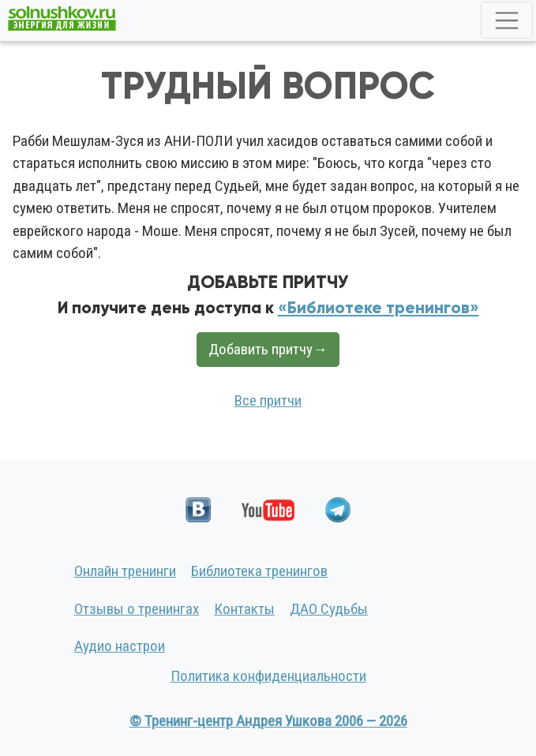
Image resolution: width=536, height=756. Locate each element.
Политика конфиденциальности (268, 676)
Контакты (244, 609)
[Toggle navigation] (507, 20)
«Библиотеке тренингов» (379, 308)
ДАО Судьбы (329, 609)
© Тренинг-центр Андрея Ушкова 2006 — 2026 (268, 721)
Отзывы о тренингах (137, 609)
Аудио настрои (120, 646)
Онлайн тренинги (125, 571)
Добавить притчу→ (268, 349)
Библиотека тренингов (259, 571)
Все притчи (268, 400)
